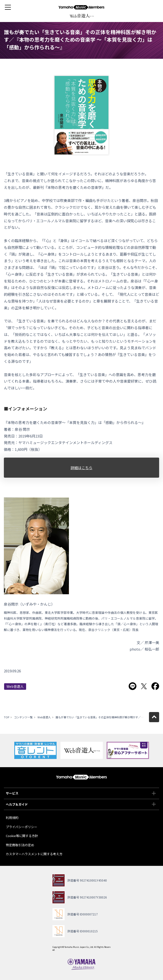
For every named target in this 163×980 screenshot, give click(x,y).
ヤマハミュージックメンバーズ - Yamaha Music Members (81, 7)
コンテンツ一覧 (23, 717)
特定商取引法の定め (20, 845)
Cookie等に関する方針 (22, 836)
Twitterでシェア (144, 686)
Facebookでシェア (155, 686)
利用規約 (12, 818)
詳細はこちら (81, 468)
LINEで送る (133, 686)
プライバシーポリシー (22, 827)
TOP (7, 717)
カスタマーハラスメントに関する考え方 (34, 854)
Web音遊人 (15, 686)
